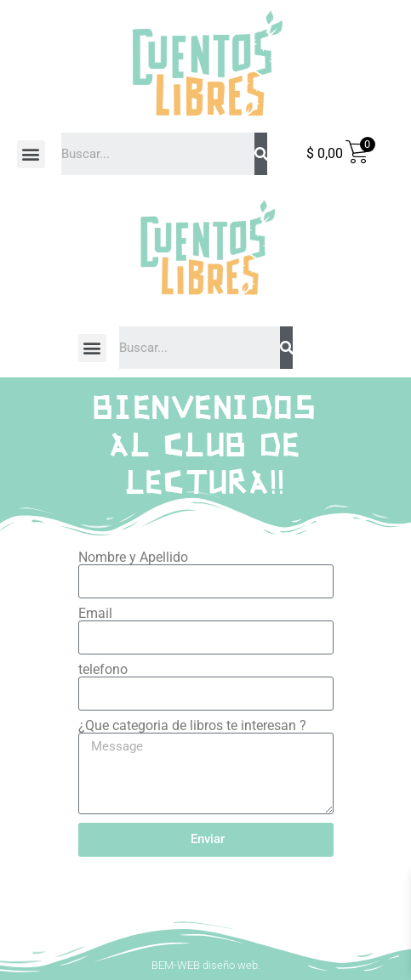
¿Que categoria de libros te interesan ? (192, 726)
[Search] (261, 154)
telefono (103, 670)
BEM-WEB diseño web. (206, 965)
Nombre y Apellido (133, 558)
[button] (31, 154)
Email (95, 614)
